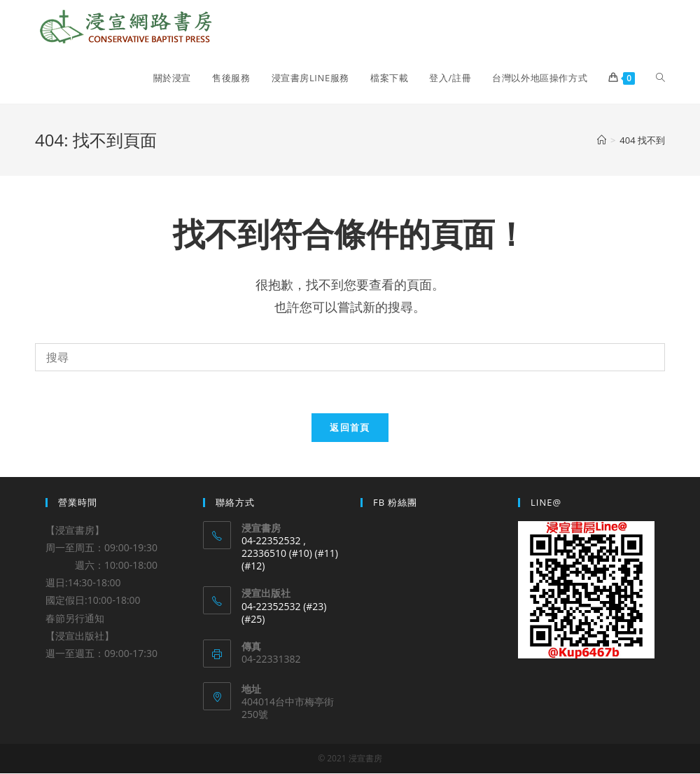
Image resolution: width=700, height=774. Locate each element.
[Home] (602, 140)
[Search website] (660, 78)
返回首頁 (350, 427)
